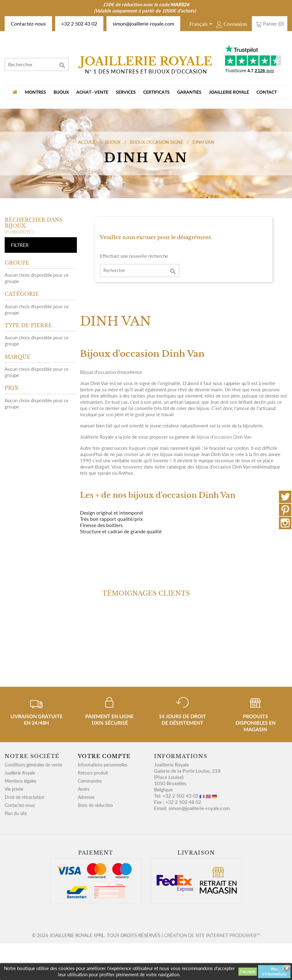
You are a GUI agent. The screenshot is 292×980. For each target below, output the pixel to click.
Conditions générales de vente (33, 765)
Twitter (285, 497)
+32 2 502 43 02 (79, 24)
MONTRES (35, 92)
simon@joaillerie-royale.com (143, 24)
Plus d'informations (274, 972)
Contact (267, 92)
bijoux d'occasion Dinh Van (224, 437)
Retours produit (93, 773)
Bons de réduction (95, 805)
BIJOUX (61, 92)
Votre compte (104, 756)
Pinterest (285, 510)
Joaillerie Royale (229, 92)
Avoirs (84, 789)
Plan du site (16, 813)
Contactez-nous (28, 24)
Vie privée (14, 789)
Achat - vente (92, 92)
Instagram (285, 523)
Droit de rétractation (24, 797)
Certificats (156, 92)
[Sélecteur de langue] (202, 25)
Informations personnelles (103, 765)
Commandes (90, 781)
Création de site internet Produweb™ (212, 935)
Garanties (189, 92)
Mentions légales (21, 781)
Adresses (86, 797)
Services (126, 92)
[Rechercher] (37, 64)
